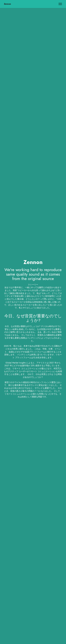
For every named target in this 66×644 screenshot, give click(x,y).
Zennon (7, 4)
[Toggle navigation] (60, 4)
